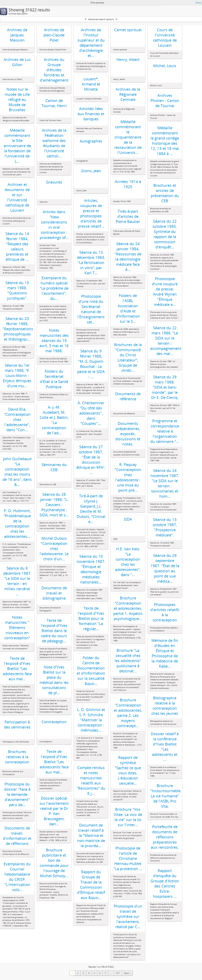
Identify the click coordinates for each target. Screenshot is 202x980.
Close (198, 3)
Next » (127, 973)
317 (118, 973)
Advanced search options (101, 19)
